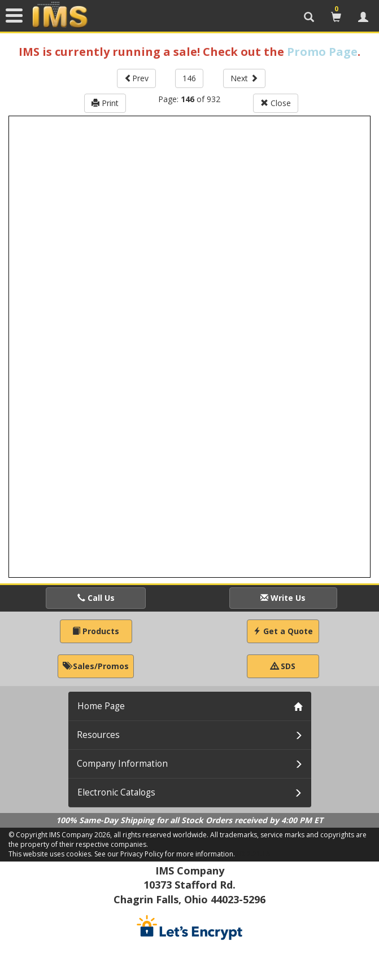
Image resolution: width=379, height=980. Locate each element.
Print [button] (105, 103)
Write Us (283, 598)
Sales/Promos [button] (96, 666)
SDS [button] (283, 666)
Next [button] (244, 78)
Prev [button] (136, 78)
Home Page (101, 706)
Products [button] (96, 631)
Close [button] (276, 103)
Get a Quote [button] (283, 631)
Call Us (96, 598)
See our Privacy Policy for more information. (165, 854)
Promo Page (322, 52)
